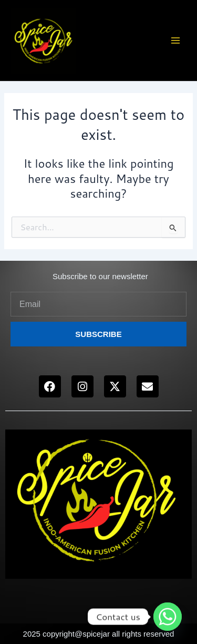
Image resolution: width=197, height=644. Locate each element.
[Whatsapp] (168, 617)
